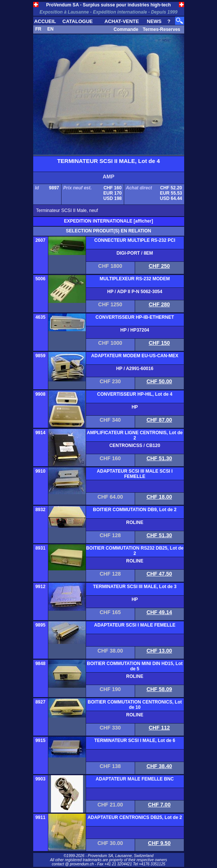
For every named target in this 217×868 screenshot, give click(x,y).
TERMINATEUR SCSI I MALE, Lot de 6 (135, 740)
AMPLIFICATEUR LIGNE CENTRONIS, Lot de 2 (135, 435)
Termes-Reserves (161, 29)
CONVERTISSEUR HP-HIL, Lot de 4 (135, 394)
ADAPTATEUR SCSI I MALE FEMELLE (135, 625)
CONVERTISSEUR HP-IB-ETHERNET (135, 317)
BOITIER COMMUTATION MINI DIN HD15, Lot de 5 (135, 666)
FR (38, 29)
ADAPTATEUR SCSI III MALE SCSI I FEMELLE (135, 474)
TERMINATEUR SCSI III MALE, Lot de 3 (135, 587)
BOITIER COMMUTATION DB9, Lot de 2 (135, 510)
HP (135, 407)
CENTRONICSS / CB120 (135, 446)
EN (50, 29)
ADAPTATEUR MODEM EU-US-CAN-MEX (135, 356)
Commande (126, 29)
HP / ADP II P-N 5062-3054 (135, 292)
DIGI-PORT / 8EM (135, 253)
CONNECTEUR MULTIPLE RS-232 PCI (135, 240)
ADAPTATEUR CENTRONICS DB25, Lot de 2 (135, 817)
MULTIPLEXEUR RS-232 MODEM (135, 279)
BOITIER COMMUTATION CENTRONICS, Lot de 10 (135, 705)
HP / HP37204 (135, 330)
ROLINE (135, 522)
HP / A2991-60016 (135, 369)
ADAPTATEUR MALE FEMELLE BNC (135, 779)
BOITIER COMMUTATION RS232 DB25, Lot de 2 (135, 551)
